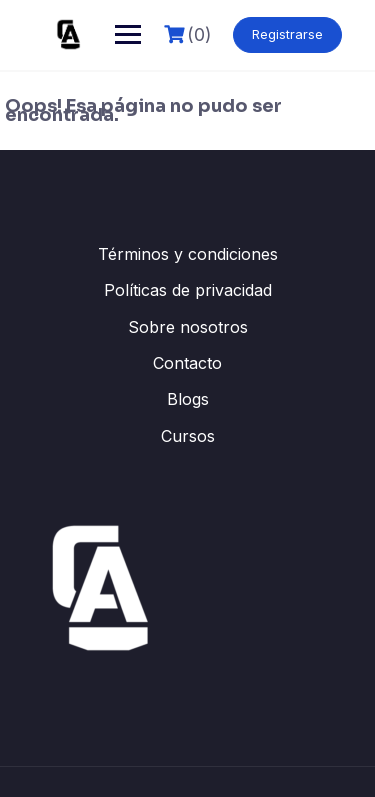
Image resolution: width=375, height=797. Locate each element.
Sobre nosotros (188, 327)
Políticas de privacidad (188, 290)
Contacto (187, 363)
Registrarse (287, 34)
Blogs (188, 399)
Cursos (188, 436)
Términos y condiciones (188, 254)
